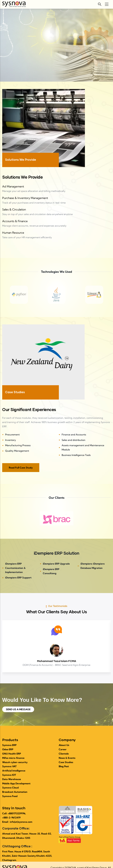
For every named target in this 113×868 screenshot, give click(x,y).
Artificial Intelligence (14, 771)
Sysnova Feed (10, 796)
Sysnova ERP (9, 745)
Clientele (64, 754)
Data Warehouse (12, 779)
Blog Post (64, 766)
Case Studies (66, 762)
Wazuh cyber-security (15, 762)
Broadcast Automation (15, 792)
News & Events (67, 758)
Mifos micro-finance (13, 758)
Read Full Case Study (21, 468)
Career (63, 749)
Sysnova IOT (9, 775)
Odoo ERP (8, 749)
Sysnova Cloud (10, 788)
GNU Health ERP (12, 754)
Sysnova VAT (9, 766)
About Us (64, 745)
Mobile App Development (16, 783)
